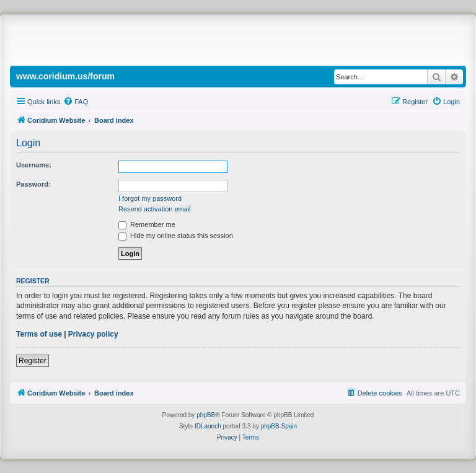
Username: (34, 165)
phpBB (206, 415)
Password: (33, 184)
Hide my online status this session (176, 236)
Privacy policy (93, 334)
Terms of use (39, 334)
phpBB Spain (279, 426)
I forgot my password (150, 198)
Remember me (147, 224)
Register (33, 361)
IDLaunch (208, 426)
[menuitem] (76, 102)
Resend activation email (155, 209)
